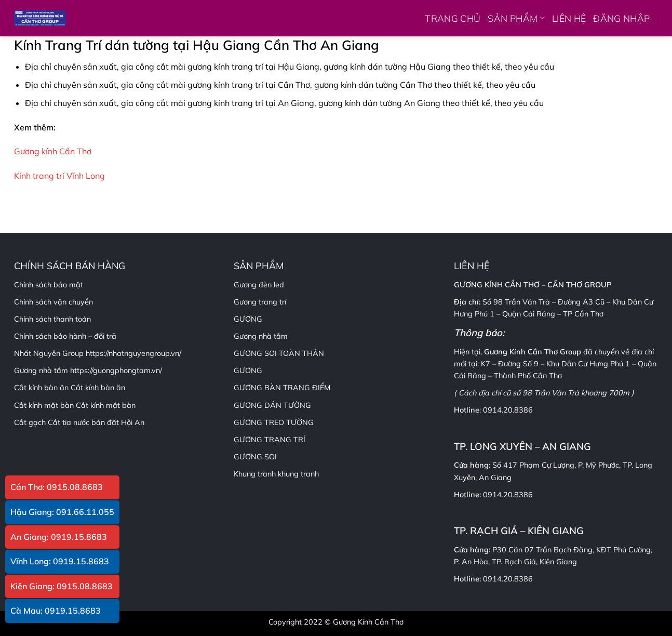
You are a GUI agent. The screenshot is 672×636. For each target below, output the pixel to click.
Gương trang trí (260, 302)
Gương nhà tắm (261, 336)
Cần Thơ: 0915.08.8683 (57, 487)
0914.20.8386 (508, 410)
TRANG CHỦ (453, 18)
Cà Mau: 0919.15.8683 (56, 611)
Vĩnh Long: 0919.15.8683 (60, 561)
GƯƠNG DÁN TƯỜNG (272, 405)
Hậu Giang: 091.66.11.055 (62, 512)
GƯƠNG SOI (255, 457)
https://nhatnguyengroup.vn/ (133, 353)
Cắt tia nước (69, 422)
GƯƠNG (248, 370)
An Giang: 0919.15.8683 (59, 537)
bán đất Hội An (118, 422)
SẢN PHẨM (516, 18)
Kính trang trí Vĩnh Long (59, 176)
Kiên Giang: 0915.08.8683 (62, 586)
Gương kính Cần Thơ (53, 151)
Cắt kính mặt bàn (106, 405)
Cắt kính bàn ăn (98, 388)
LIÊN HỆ (569, 18)
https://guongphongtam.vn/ (116, 370)
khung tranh (298, 474)
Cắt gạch (30, 422)
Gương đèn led (259, 285)
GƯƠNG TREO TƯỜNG (274, 422)
